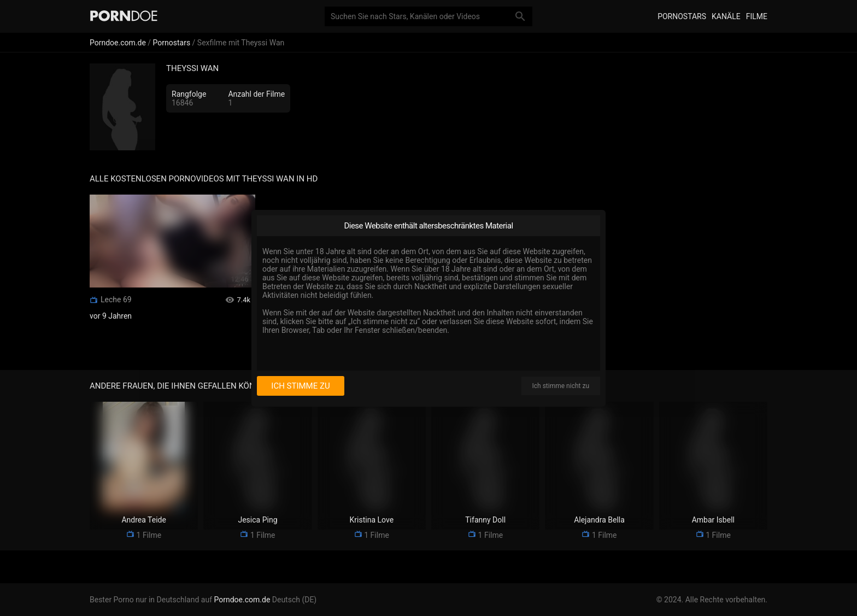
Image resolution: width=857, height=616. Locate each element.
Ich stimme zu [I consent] (300, 386)
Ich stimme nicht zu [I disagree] (561, 386)
